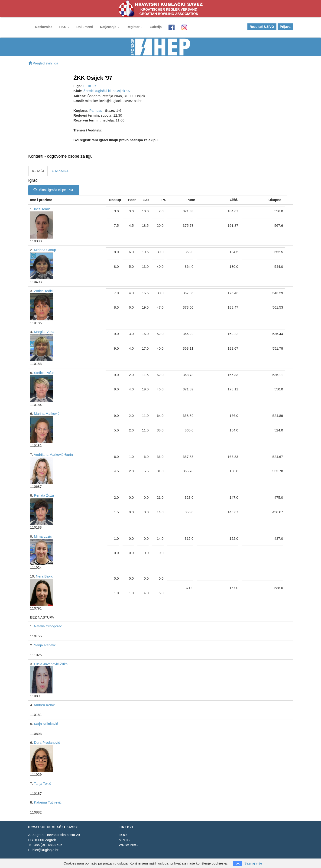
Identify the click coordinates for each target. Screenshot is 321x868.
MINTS (124, 840)
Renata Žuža (44, 495)
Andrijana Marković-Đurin (53, 455)
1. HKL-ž (90, 86)
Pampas (96, 110)
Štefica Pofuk (44, 373)
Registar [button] (135, 27)
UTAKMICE (61, 171)
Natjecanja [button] (110, 27)
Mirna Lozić (43, 536)
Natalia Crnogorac (48, 626)
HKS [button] (64, 27)
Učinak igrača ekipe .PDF (54, 190)
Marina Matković (47, 413)
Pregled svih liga (43, 63)
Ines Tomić (42, 209)
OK (238, 864)
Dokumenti (85, 27)
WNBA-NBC (128, 845)
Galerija (156, 27)
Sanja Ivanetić (45, 645)
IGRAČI (38, 171)
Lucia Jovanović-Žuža (51, 664)
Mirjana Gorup (45, 250)
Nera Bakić (44, 576)
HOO (123, 835)
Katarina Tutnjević (48, 802)
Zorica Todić (43, 291)
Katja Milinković (46, 724)
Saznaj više (253, 863)
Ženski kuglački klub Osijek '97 (107, 91)
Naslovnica (44, 27)
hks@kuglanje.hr (45, 850)
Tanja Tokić (42, 783)
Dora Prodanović (47, 742)
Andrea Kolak (44, 705)
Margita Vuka (44, 332)
